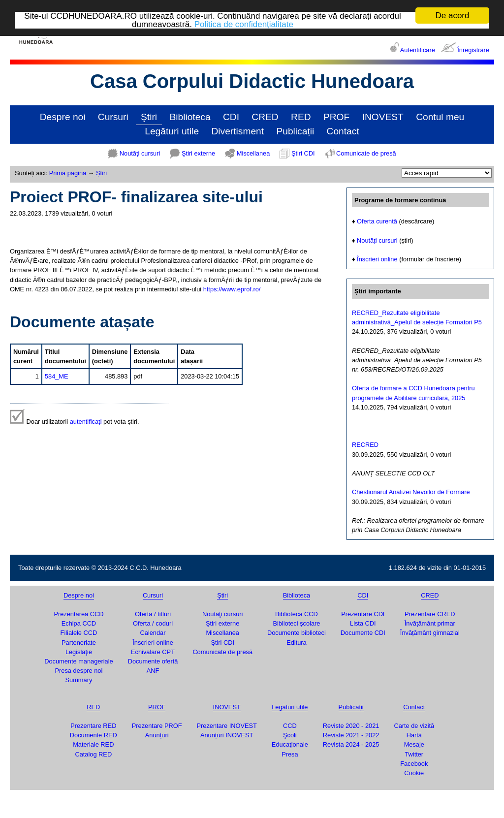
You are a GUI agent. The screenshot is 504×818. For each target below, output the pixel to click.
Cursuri (113, 117)
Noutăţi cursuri (140, 153)
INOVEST (383, 117)
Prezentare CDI (363, 614)
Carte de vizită (414, 726)
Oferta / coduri (153, 623)
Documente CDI (363, 633)
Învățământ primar (430, 623)
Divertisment (237, 131)
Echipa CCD (79, 623)
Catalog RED (93, 754)
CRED (265, 117)
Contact (343, 131)
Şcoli (290, 735)
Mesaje (414, 744)
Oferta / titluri (153, 614)
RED (301, 117)
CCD (290, 726)
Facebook (414, 764)
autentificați (86, 422)
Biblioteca (190, 117)
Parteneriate (79, 643)
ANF (153, 671)
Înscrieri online (377, 259)
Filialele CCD (79, 633)
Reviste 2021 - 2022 (351, 735)
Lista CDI (363, 623)
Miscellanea (253, 153)
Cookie (414, 773)
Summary (79, 680)
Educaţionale (290, 744)
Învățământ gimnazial (430, 633)
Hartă (414, 735)
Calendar (153, 633)
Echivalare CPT (153, 652)
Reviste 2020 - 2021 (351, 726)
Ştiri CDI (303, 153)
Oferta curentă (377, 221)
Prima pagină (68, 173)
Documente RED (94, 735)
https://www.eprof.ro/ (232, 289)
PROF (336, 117)
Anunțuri (157, 735)
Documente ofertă (153, 661)
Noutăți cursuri (377, 240)
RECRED (365, 445)
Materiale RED (93, 744)
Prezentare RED (93, 726)
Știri (101, 173)
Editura (297, 643)
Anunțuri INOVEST (227, 735)
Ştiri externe (198, 153)
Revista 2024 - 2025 (351, 744)
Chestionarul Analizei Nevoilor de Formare (411, 492)
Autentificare (418, 50)
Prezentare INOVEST (227, 726)
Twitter (414, 754)
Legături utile (172, 131)
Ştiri (149, 117)
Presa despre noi (79, 671)
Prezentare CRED (430, 614)
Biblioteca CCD (297, 614)
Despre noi (63, 117)
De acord (453, 16)
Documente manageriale (79, 661)
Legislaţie (79, 652)
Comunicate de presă (366, 153)
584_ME (57, 376)
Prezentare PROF (157, 726)
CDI (231, 117)
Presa (290, 754)
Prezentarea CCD (79, 614)
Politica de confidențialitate (244, 24)
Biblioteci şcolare (296, 623)
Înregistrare (473, 50)
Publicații (295, 131)
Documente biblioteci (297, 633)
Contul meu (440, 117)
